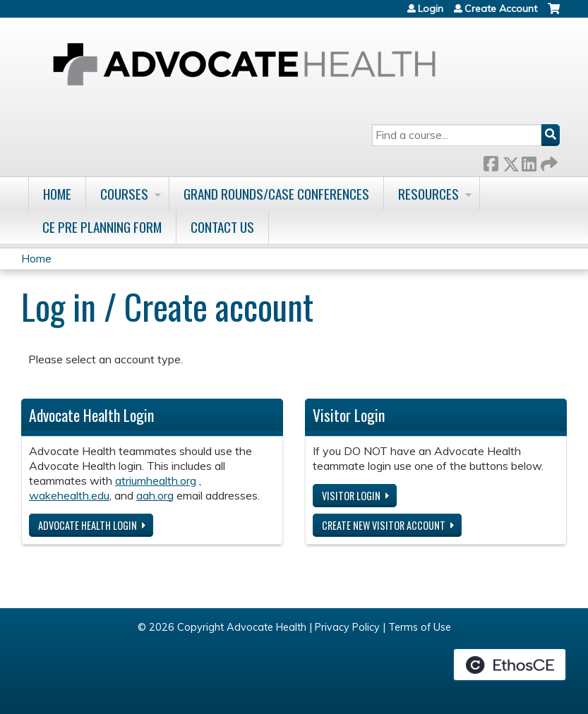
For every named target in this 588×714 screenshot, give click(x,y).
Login (431, 8)
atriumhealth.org (156, 480)
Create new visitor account (384, 525)
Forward (548, 161)
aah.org (155, 495)
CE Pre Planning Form (102, 227)
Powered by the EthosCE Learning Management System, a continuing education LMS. (510, 665)
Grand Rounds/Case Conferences (276, 194)
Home (57, 194)
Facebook (491, 161)
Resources (428, 194)
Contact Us (222, 227)
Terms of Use (420, 627)
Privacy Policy (347, 627)
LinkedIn (529, 161)
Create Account (501, 8)
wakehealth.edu (69, 495)
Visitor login (351, 496)
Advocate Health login (88, 525)
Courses (124, 194)
